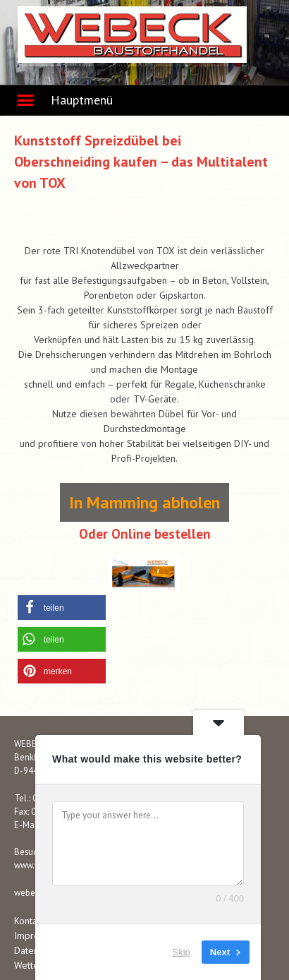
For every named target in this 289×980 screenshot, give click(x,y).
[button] (62, 608)
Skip (182, 951)
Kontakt (29, 921)
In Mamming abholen (144, 502)
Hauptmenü (82, 100)
